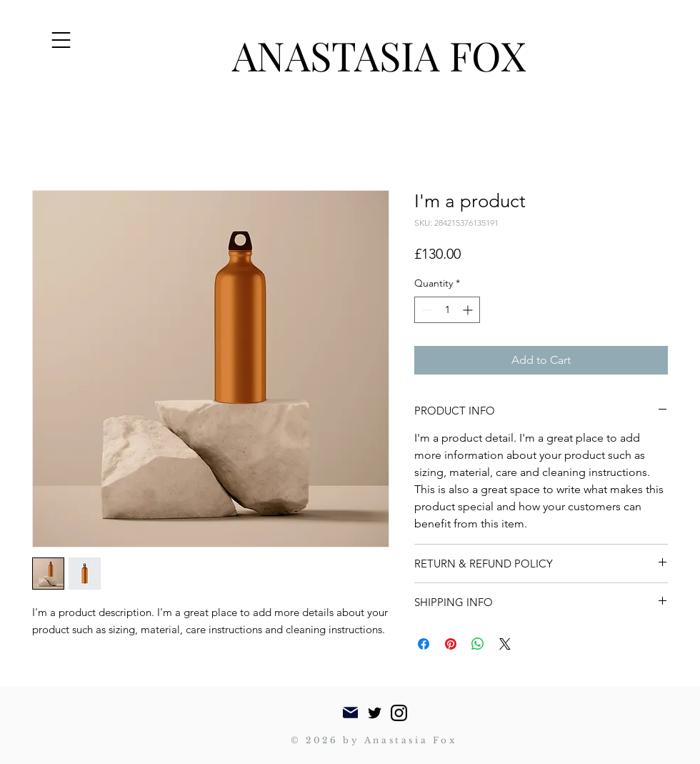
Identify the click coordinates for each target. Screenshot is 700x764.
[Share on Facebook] (424, 644)
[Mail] (350, 713)
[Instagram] (399, 713)
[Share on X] (505, 644)
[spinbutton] (447, 310)
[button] (61, 40)
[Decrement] (425, 310)
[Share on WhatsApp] (478, 644)
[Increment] (469, 310)
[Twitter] (375, 713)
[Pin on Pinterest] (451, 644)
